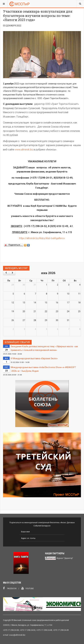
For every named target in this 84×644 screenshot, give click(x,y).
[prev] (6, 273)
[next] (12, 273)
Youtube (28, 588)
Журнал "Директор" (65, 558)
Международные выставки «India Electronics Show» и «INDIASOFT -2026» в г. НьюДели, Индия (43, 369)
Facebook (10, 588)
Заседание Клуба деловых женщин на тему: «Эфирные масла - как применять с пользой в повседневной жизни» (44, 348)
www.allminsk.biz (24, 150)
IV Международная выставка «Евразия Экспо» (34, 358)
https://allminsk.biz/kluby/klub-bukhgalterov (42, 238)
